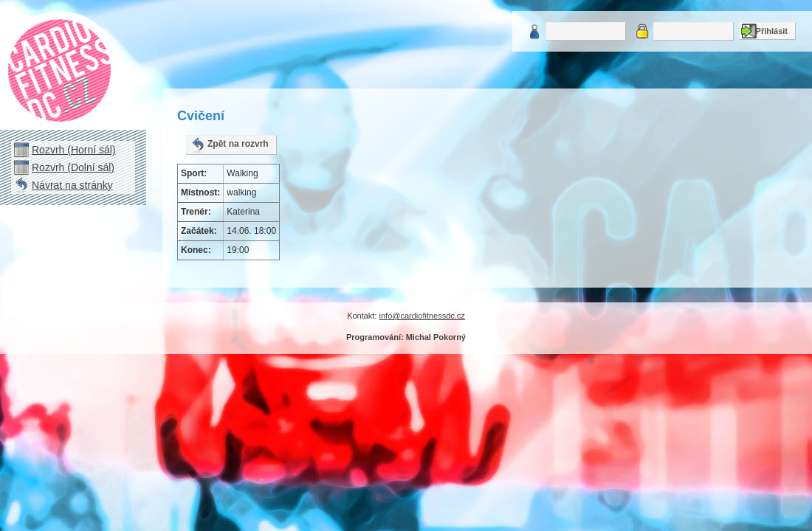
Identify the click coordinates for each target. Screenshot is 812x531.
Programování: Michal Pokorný (406, 337)
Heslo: (642, 31)
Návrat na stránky (72, 185)
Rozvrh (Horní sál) (74, 150)
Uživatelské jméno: (534, 31)
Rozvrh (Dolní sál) (73, 167)
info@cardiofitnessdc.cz (422, 316)
